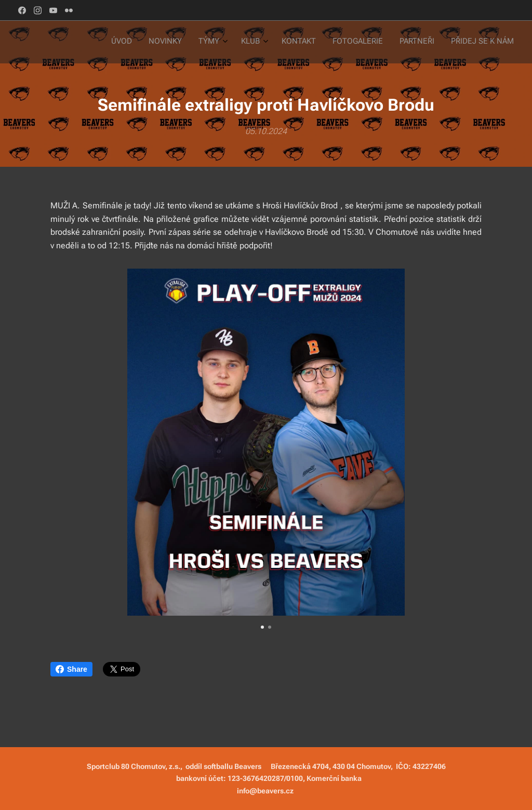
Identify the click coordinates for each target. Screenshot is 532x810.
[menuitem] (390, 42)
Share (71, 669)
